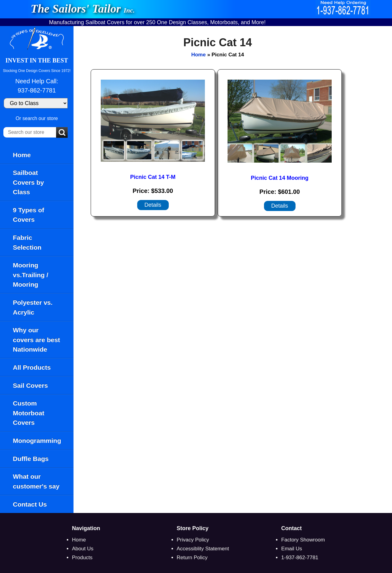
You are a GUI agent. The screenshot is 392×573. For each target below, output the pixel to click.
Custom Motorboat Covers (29, 413)
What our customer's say (36, 481)
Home (22, 155)
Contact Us (30, 504)
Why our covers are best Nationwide (36, 340)
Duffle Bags (31, 459)
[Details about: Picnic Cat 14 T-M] (153, 205)
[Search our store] (30, 132)
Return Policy (192, 558)
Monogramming (37, 441)
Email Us (292, 549)
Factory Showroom (303, 540)
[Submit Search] (62, 133)
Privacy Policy (193, 540)
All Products (32, 367)
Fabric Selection (27, 242)
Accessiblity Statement (203, 549)
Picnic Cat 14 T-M (153, 177)
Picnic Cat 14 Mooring (280, 178)
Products (82, 558)
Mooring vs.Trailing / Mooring (31, 275)
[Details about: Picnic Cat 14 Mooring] (280, 206)
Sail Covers (30, 385)
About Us (83, 549)
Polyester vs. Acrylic (33, 307)
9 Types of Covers (28, 215)
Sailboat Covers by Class (28, 182)
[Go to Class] (36, 103)
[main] (233, 270)
